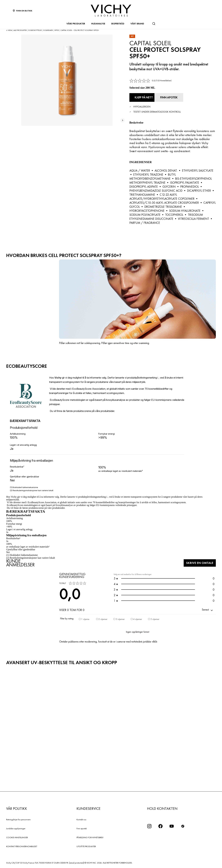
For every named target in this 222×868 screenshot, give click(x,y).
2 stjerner (103, 618)
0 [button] (164, 577)
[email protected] (77, 862)
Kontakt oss (81, 819)
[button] (207, 609)
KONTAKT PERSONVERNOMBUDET (22, 845)
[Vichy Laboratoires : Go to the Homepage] (111, 11)
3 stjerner (120, 618)
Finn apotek (82, 828)
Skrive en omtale (197, 562)
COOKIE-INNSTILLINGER (17, 836)
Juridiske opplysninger (16, 828)
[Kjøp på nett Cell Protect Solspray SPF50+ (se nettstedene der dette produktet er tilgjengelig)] (146, 97)
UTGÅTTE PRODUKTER (86, 845)
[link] (150, 81)
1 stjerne (85, 618)
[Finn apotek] (181, 97)
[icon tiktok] (183, 825)
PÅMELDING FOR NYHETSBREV (90, 836)
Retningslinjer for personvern (18, 819)
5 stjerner (155, 618)
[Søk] (154, 24)
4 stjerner (138, 618)
